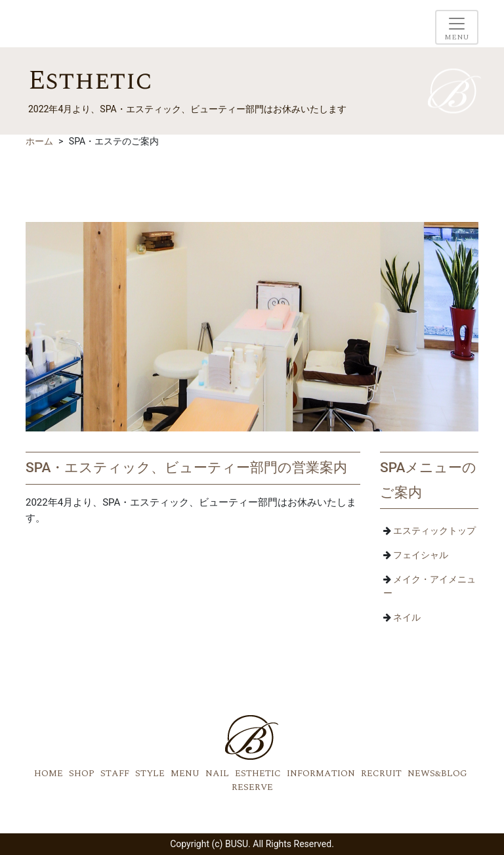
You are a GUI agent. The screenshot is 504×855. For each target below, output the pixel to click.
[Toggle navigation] (457, 27)
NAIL (217, 773)
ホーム (39, 141)
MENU (185, 773)
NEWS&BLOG (437, 773)
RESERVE (252, 787)
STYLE (150, 773)
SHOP (82, 773)
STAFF (115, 773)
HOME (49, 773)
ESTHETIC (258, 773)
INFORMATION (321, 773)
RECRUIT (381, 773)
